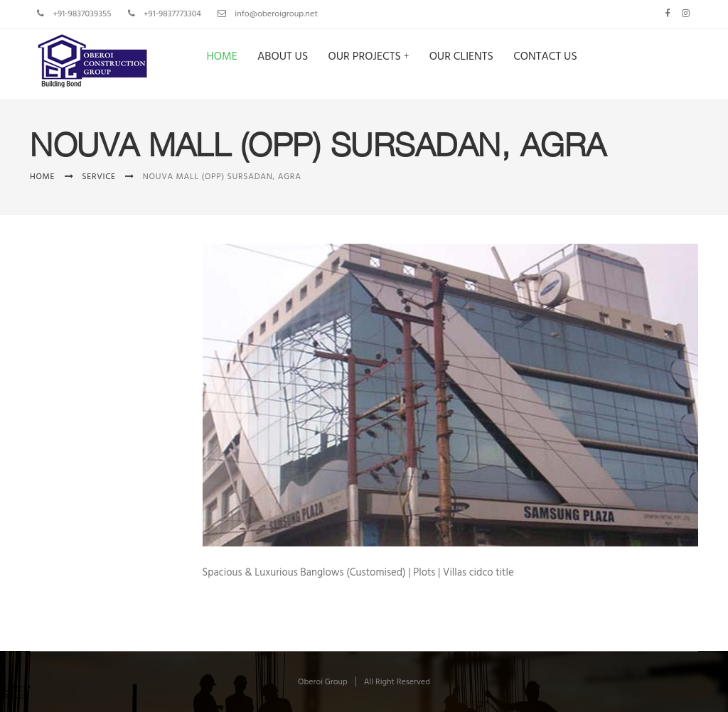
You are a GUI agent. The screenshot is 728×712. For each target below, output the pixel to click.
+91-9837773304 (172, 14)
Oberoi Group (323, 682)
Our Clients (461, 57)
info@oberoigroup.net (276, 14)
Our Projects (364, 57)
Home (222, 57)
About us (283, 57)
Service (99, 177)
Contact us (545, 57)
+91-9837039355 (82, 14)
